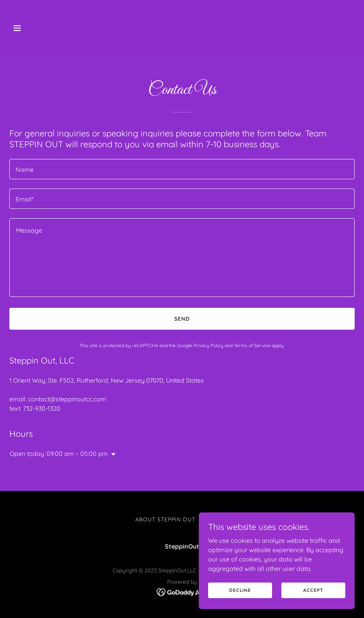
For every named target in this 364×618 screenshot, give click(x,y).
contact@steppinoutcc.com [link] (67, 399)
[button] (35, 28)
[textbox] (182, 169)
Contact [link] (215, 519)
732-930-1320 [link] (42, 408)
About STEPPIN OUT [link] (165, 519)
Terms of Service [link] (252, 345)
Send (182, 319)
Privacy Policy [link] (208, 345)
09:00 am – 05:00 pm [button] (77, 454)
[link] (182, 592)
